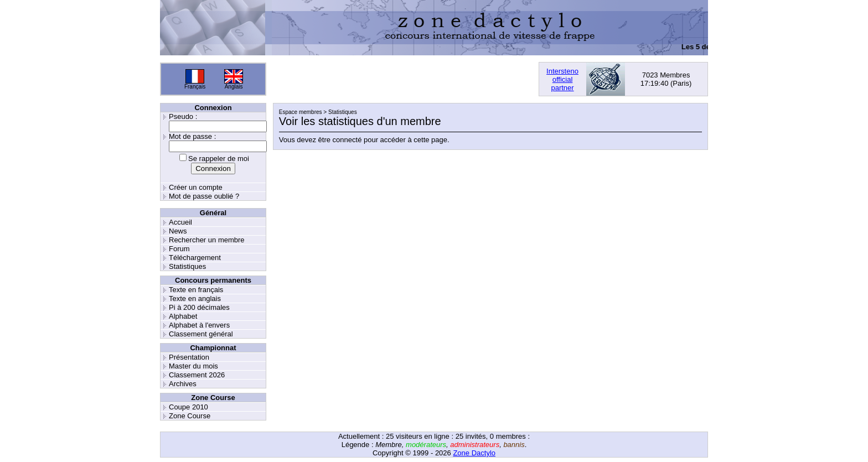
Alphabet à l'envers (199, 325)
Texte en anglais (195, 299)
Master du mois (193, 366)
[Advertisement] (402, 79)
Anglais (234, 87)
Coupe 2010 (188, 407)
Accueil (180, 222)
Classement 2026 (197, 375)
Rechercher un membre (207, 240)
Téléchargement (195, 258)
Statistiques (187, 266)
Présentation (189, 357)
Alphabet (183, 316)
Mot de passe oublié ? (204, 196)
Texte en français (196, 290)
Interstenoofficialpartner (562, 79)
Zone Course (190, 416)
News (178, 231)
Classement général (201, 334)
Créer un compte (196, 187)
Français (195, 87)
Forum (179, 249)
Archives (183, 384)
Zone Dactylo (474, 453)
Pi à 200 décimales (199, 307)
